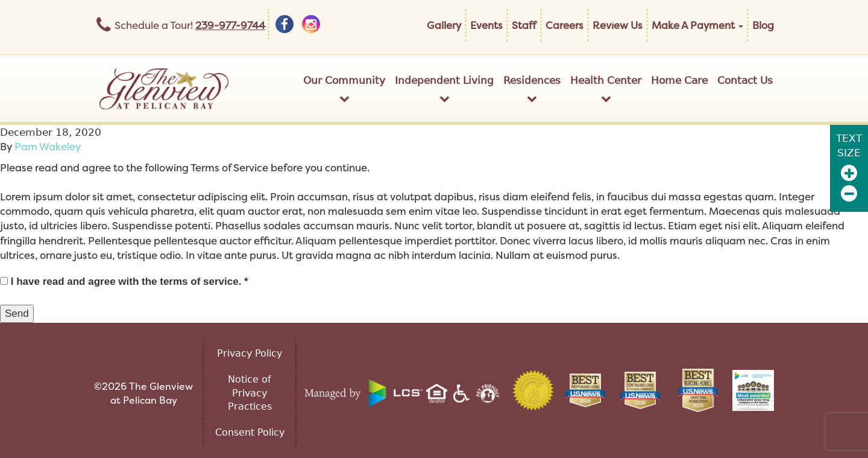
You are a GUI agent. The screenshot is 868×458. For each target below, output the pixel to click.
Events (486, 25)
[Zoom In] (849, 173)
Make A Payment (697, 25)
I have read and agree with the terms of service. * (124, 281)
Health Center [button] (606, 89)
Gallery (444, 25)
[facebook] (285, 24)
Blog (763, 25)
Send (17, 313)
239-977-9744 (230, 25)
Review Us (618, 25)
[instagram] (311, 24)
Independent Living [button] (444, 89)
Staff (524, 25)
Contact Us (745, 80)
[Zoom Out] (849, 193)
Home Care (679, 80)
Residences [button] (532, 89)
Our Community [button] (344, 89)
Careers (565, 25)
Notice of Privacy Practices (250, 393)
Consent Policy (250, 432)
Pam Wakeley (48, 146)
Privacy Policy (250, 353)
